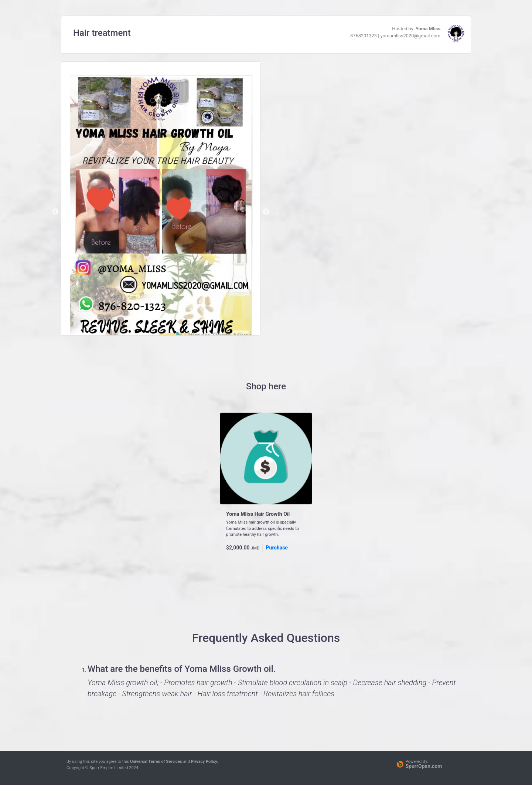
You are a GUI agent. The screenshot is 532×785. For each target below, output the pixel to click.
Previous (55, 212)
